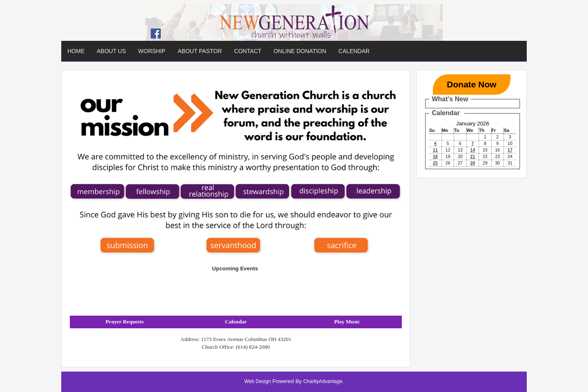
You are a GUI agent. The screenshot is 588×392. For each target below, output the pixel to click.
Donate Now (471, 84)
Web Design (257, 381)
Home (76, 51)
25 (435, 163)
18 (435, 156)
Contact (248, 51)
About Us (111, 51)
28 (473, 163)
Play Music (347, 322)
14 (473, 150)
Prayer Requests (124, 322)
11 (435, 150)
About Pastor (200, 51)
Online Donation (300, 51)
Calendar (354, 51)
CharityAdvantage (323, 381)
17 (510, 150)
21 (473, 156)
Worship (152, 51)
